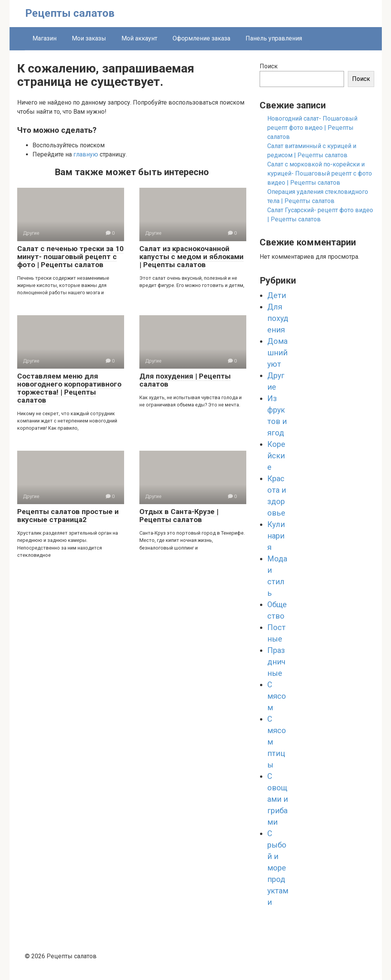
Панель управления (274, 38)
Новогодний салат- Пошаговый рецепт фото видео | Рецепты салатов (312, 128)
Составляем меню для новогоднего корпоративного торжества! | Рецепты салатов (69, 388)
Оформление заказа (201, 38)
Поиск (269, 66)
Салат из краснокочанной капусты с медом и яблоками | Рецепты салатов (191, 257)
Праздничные (276, 662)
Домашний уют (277, 353)
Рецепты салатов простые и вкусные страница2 (68, 516)
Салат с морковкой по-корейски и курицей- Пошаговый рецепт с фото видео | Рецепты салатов (320, 173)
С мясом (277, 696)
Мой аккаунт (139, 38)
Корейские (276, 456)
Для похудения (278, 318)
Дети (277, 295)
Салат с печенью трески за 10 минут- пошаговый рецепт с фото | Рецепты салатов (70, 257)
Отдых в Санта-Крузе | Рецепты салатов (179, 516)
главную (86, 154)
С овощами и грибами (278, 799)
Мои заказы (89, 38)
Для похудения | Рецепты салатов (185, 380)
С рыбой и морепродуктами (278, 868)
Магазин (44, 38)
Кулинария (276, 536)
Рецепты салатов (70, 13)
